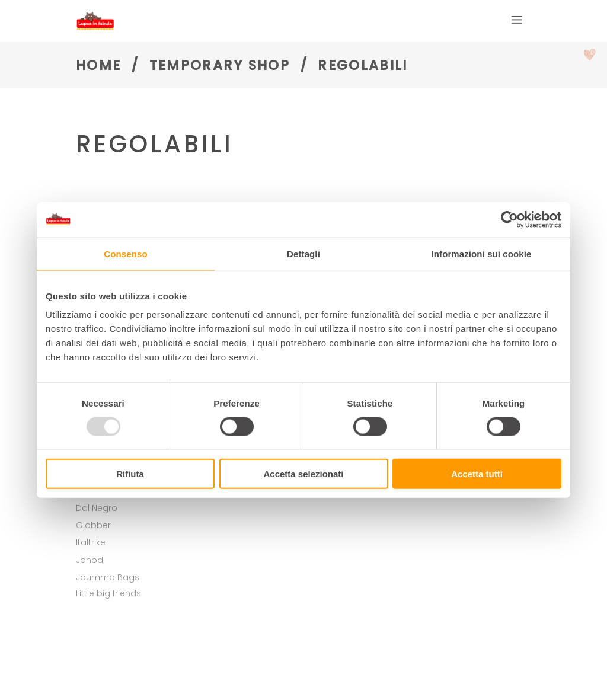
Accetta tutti (477, 474)
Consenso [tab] (125, 253)
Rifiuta (130, 474)
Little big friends (108, 593)
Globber (93, 525)
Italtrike (91, 542)
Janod (90, 560)
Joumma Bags (108, 577)
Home (98, 65)
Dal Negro (97, 508)
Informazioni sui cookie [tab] (482, 253)
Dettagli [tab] (303, 253)
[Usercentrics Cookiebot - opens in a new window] (509, 219)
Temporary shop (220, 65)
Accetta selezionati (303, 474)
